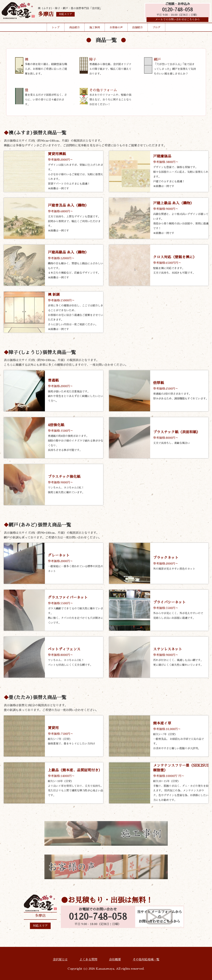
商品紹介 (75, 29)
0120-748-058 (178, 10)
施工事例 (95, 29)
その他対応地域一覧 (146, 960)
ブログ (156, 29)
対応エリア (40, 926)
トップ (56, 29)
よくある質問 (88, 960)
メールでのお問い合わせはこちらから (177, 20)
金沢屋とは (60, 960)
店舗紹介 (137, 29)
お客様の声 (116, 29)
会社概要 (115, 960)
